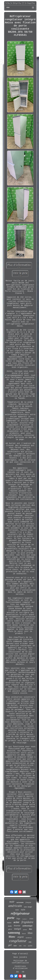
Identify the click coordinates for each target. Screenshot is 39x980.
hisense (17, 926)
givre (10, 929)
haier (15, 946)
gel (10, 945)
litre (31, 929)
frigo (18, 919)
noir (12, 902)
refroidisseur (29, 938)
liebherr (25, 919)
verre (9, 923)
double (10, 926)
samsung (14, 933)
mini (17, 910)
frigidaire (27, 922)
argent (21, 937)
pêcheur (25, 930)
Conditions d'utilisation (20, 967)
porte (11, 918)
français (28, 902)
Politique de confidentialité (20, 962)
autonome (20, 903)
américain (15, 906)
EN (17, 972)
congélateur (18, 941)
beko (25, 946)
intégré (18, 929)
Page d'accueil (20, 954)
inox (31, 919)
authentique (27, 926)
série (20, 946)
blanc (12, 937)
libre (30, 933)
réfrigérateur (20, 913)
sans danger (28, 907)
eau (30, 942)
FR (23, 972)
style (23, 910)
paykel (30, 946)
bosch (24, 934)
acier (16, 922)
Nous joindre (20, 957)
